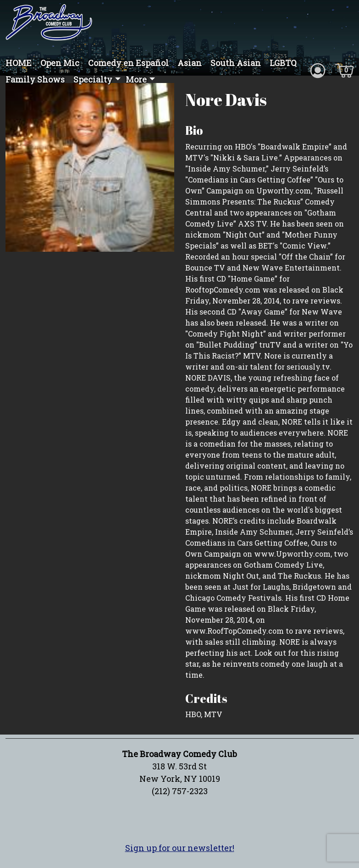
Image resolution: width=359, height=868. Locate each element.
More (136, 79)
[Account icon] (318, 70)
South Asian (236, 63)
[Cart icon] (344, 70)
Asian (190, 63)
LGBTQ (283, 63)
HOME (19, 63)
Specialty (93, 79)
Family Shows (35, 79)
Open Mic (60, 63)
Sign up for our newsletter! (180, 848)
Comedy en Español (128, 63)
